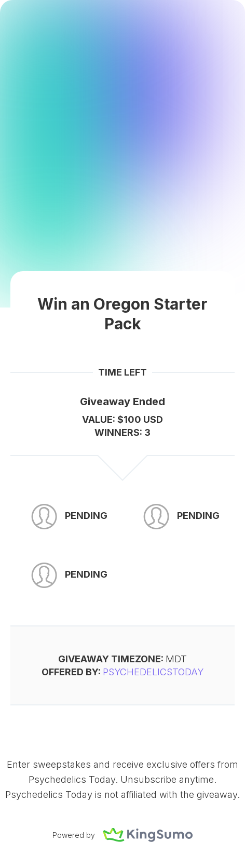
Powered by (122, 835)
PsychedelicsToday (153, 672)
